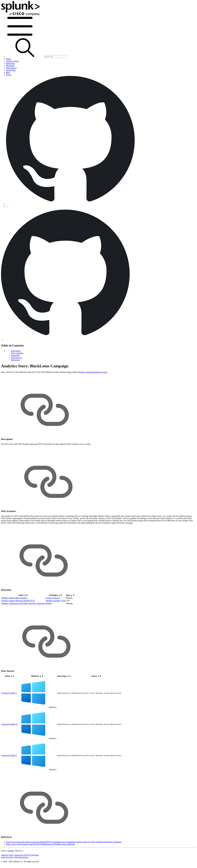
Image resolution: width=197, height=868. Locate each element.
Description (16, 351)
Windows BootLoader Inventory (14, 598)
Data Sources (16, 358)
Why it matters (17, 353)
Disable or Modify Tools (55, 601)
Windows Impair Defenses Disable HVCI (18, 601)
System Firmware (53, 598)
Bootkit (49, 603)
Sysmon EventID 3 (9, 755)
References (16, 360)
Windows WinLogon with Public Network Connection (23, 603)
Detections (15, 355)
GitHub (11, 851)
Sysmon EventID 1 (9, 693)
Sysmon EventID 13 (10, 724)
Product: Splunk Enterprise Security (93, 372)
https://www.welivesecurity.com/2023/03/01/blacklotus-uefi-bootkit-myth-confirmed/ (40, 844)
